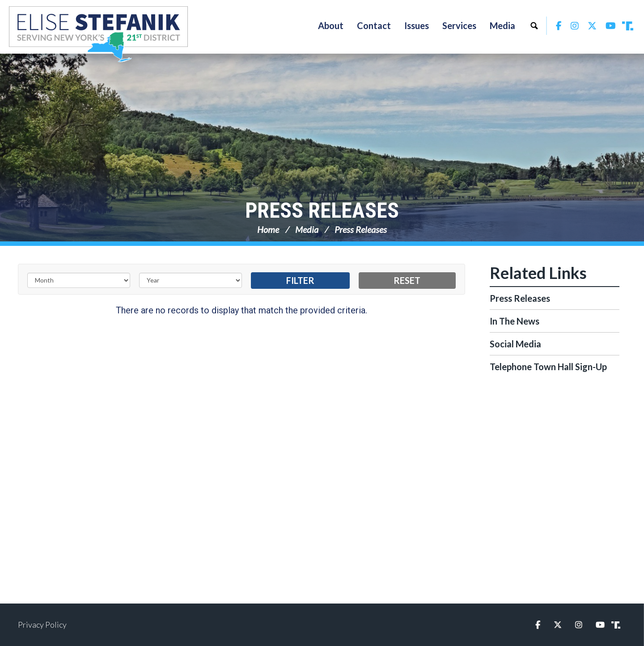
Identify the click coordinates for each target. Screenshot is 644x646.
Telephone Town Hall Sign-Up (548, 367)
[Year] (191, 280)
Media (307, 229)
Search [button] (534, 25)
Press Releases (322, 210)
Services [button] (459, 25)
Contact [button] (374, 25)
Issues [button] (417, 25)
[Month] (79, 280)
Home (268, 229)
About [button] (331, 25)
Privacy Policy (42, 625)
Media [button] (502, 25)
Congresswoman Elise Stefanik (98, 34)
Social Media (515, 344)
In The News (515, 321)
